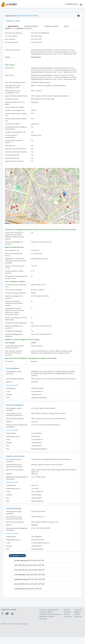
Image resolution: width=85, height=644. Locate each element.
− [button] (8, 174)
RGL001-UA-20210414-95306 (28, 16)
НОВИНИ (67, 610)
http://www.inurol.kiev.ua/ (39, 398)
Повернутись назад (12, 21)
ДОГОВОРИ (78, 617)
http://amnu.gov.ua (37, 501)
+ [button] (8, 171)
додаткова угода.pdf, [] (30, 579)
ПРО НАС (67, 614)
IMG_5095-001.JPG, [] (29, 584)
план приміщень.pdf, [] (30, 575)
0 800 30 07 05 (71, 4)
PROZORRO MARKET (46, 612)
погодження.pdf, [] (28, 589)
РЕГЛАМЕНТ (68, 617)
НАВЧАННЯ (78, 610)
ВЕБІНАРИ (78, 612)
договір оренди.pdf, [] (29, 560)
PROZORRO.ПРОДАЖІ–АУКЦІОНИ (50, 614)
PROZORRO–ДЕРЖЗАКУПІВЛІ (49, 610)
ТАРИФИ (77, 614)
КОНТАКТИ (67, 612)
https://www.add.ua (37, 549)
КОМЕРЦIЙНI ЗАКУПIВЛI (47, 617)
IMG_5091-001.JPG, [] (29, 570)
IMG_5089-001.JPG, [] (29, 565)
